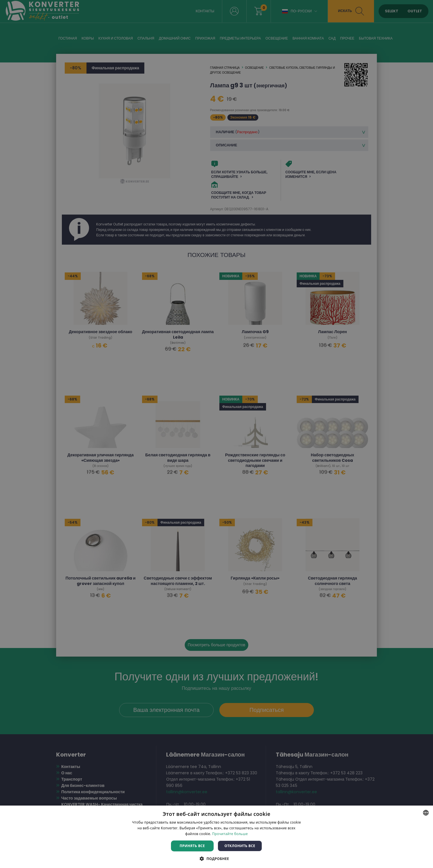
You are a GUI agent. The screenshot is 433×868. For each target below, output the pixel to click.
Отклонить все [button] (240, 846)
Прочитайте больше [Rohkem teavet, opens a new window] (230, 834)
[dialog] (216, 434)
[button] (216, 858)
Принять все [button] (192, 846)
